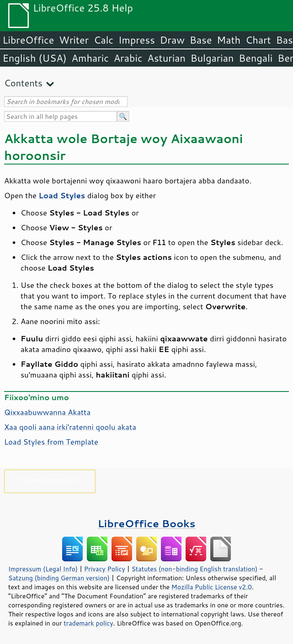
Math (229, 40)
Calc (104, 40)
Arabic (128, 58)
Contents (23, 83)
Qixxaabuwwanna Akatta (47, 412)
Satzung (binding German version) (59, 578)
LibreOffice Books (146, 523)
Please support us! (50, 480)
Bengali (256, 58)
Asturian (166, 58)
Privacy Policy (105, 569)
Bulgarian (212, 58)
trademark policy (88, 623)
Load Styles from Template (51, 442)
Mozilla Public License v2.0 (212, 587)
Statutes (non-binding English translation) (194, 569)
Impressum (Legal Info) (43, 569)
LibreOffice (28, 40)
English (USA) (35, 58)
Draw (172, 40)
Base (201, 40)
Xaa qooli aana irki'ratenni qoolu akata (70, 427)
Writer (74, 40)
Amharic (90, 58)
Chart (258, 40)
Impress (137, 40)
